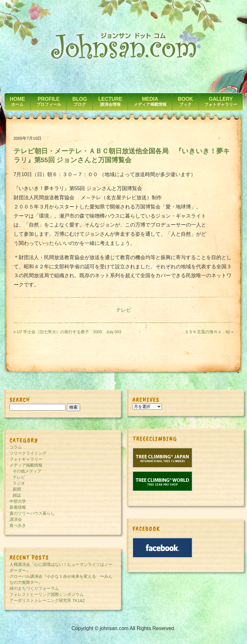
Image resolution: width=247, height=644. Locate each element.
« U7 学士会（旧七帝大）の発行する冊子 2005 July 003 (68, 332)
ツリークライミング (28, 453)
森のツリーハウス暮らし (32, 513)
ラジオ (19, 483)
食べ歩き (18, 525)
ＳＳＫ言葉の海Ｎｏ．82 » (209, 332)
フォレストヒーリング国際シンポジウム (47, 594)
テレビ (123, 310)
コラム (16, 447)
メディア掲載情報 (26, 465)
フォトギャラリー (26, 459)
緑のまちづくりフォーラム (34, 588)
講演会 (16, 519)
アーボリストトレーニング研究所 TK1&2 (47, 600)
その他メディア (27, 471)
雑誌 (17, 495)
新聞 (17, 489)
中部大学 (18, 501)
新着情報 (18, 507)
